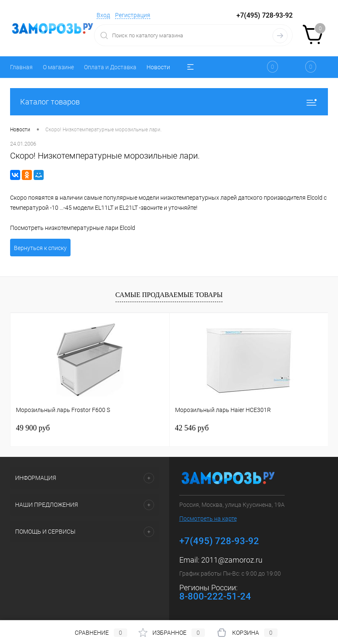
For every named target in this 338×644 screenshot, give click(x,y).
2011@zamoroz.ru (232, 560)
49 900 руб (33, 428)
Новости (158, 67)
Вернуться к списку (40, 248)
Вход (103, 15)
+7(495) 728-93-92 (265, 15)
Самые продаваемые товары (169, 295)
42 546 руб (192, 428)
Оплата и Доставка (110, 67)
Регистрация (133, 15)
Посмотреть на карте (208, 519)
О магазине (58, 67)
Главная (21, 67)
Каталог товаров (169, 102)
